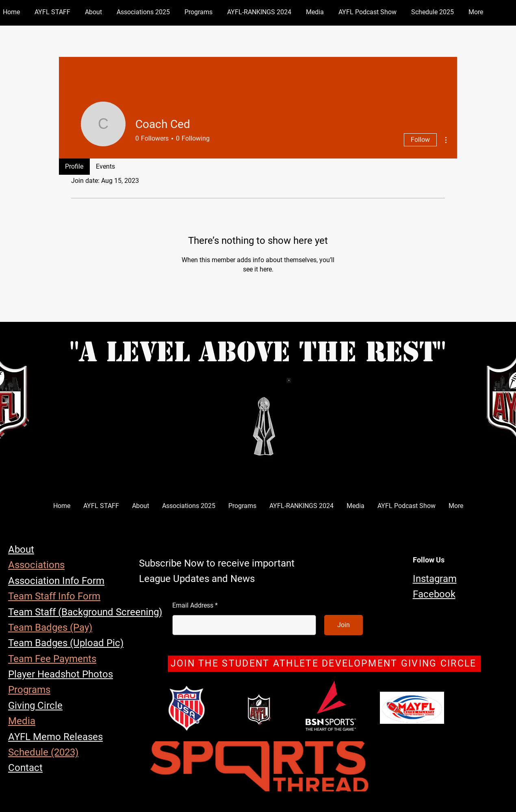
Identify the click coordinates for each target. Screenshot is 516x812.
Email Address (193, 606)
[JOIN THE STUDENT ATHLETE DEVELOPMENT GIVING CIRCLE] (324, 664)
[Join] (344, 625)
